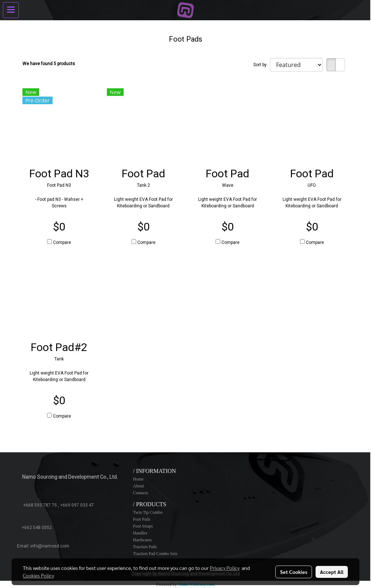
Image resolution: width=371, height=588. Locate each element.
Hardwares (142, 540)
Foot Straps (143, 526)
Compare (62, 242)
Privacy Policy (225, 568)
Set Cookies (294, 572)
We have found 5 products (49, 64)
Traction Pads (145, 547)
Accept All (332, 572)
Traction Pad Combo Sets (155, 554)
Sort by (262, 65)
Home (138, 479)
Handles (140, 533)
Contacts (141, 493)
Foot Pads (142, 519)
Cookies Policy (38, 575)
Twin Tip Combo (148, 512)
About (138, 486)
